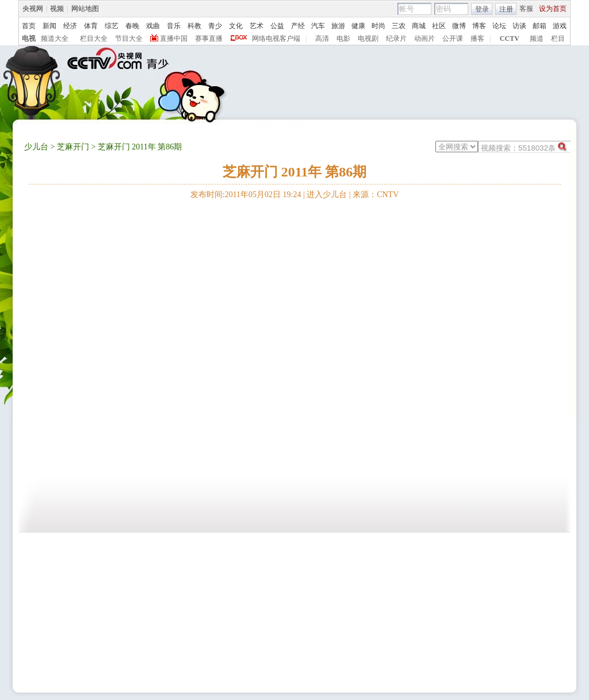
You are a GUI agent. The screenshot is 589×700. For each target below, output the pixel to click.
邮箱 (540, 26)
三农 (399, 26)
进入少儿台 (327, 195)
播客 (477, 39)
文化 (236, 26)
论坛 (499, 26)
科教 (194, 26)
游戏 (560, 26)
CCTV (510, 39)
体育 (91, 26)
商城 (419, 26)
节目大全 (129, 39)
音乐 (174, 26)
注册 (506, 9)
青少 (215, 26)
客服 (526, 9)
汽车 (318, 26)
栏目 (558, 39)
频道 (537, 39)
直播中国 (174, 39)
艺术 (257, 26)
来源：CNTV (376, 195)
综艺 (112, 26)
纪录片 (396, 39)
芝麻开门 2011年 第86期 (295, 172)
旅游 (338, 26)
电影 (343, 39)
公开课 (453, 39)
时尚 (378, 26)
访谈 (519, 26)
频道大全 (55, 39)
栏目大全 (94, 39)
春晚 (132, 26)
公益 (277, 26)
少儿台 (36, 147)
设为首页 (553, 9)
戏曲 (153, 26)
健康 (358, 26)
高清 (322, 39)
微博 (459, 26)
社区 (439, 26)
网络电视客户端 (276, 39)
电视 (29, 39)
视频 (57, 9)
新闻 (49, 26)
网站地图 (85, 9)
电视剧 (368, 39)
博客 (479, 26)
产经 (298, 26)
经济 (70, 26)
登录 (482, 9)
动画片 (424, 39)
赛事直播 (209, 39)
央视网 (33, 9)
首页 (29, 26)
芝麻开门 (73, 147)
